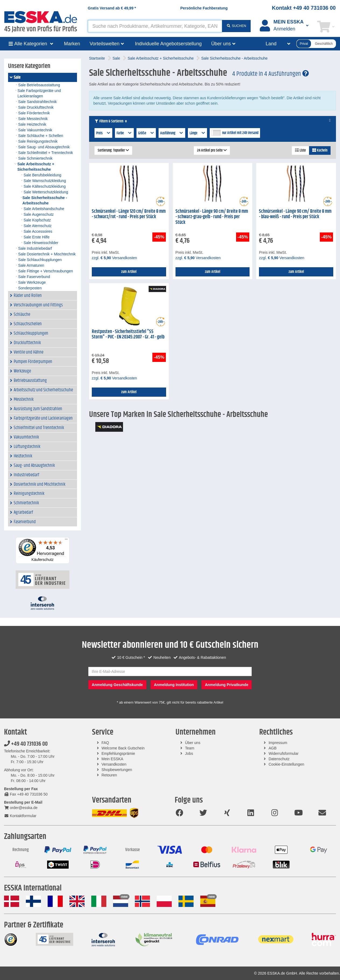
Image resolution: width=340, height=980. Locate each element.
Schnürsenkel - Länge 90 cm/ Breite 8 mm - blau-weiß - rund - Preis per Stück (295, 214)
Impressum (278, 743)
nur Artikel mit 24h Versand (240, 133)
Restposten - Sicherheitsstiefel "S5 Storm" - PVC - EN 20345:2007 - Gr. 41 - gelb (128, 335)
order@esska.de (21, 808)
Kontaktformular (20, 816)
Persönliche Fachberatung (204, 8)
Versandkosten (114, 764)
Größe (146, 133)
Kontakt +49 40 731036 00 (304, 8)
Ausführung (172, 133)
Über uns (193, 743)
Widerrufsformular (284, 753)
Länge (198, 133)
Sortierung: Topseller (113, 150)
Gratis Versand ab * (112, 8)
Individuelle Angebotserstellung (168, 44)
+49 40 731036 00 (26, 744)
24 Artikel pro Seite (212, 150)
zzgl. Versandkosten (114, 258)
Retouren (109, 775)
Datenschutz (279, 759)
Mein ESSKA (112, 759)
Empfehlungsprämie (118, 753)
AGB (273, 748)
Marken (72, 44)
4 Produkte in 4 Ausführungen (271, 74)
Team (190, 748)
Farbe (124, 133)
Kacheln (320, 150)
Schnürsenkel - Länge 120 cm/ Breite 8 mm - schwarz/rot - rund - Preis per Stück (129, 214)
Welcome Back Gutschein (123, 748)
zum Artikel (129, 272)
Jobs (189, 753)
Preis (104, 133)
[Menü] (66, 540)
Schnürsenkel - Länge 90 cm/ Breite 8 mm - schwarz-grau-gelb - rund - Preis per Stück (212, 217)
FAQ (105, 743)
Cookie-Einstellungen (286, 764)
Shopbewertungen (117, 770)
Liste (300, 150)
